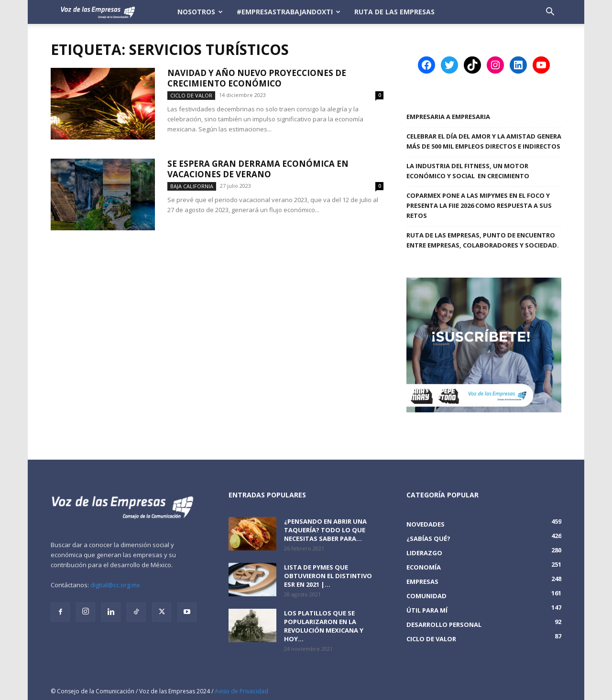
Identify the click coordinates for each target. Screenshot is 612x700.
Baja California (192, 186)
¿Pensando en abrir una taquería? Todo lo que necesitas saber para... (325, 530)
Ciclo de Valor (191, 95)
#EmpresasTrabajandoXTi (289, 12)
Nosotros (200, 12)
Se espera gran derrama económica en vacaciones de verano (258, 169)
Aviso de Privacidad (241, 691)
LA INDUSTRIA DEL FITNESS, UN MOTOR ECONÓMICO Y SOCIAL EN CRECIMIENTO (469, 171)
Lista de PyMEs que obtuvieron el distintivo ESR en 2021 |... (328, 576)
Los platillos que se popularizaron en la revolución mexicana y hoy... (324, 626)
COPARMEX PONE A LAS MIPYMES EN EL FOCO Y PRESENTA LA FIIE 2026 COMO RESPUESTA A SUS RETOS (479, 205)
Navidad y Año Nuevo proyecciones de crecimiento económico (257, 78)
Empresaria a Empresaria (448, 117)
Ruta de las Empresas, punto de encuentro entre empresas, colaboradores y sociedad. (483, 240)
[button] (550, 13)
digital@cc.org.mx (115, 585)
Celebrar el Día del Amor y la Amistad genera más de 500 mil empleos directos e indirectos (484, 141)
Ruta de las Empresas (394, 12)
